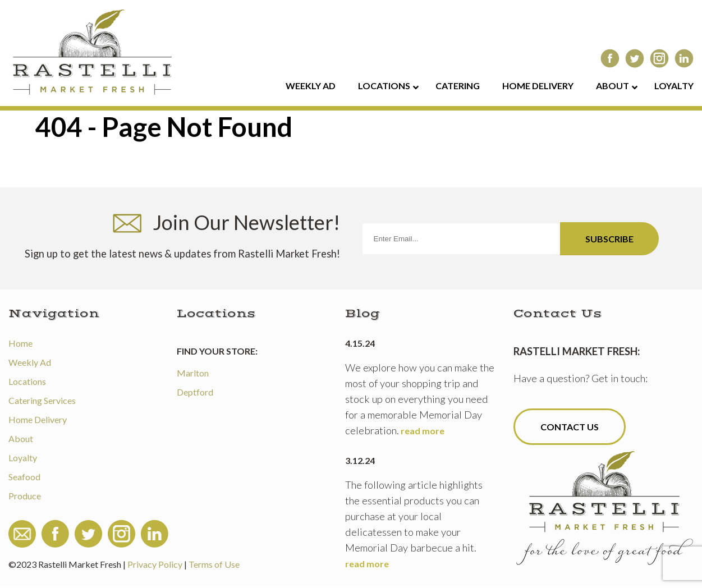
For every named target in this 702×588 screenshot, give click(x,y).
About (21, 438)
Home (20, 343)
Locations (27, 381)
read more (423, 431)
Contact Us (570, 427)
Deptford (195, 392)
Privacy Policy (155, 564)
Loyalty (23, 458)
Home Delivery (38, 419)
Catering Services (42, 400)
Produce (25, 496)
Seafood (24, 477)
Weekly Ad (30, 362)
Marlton (193, 373)
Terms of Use (214, 564)
